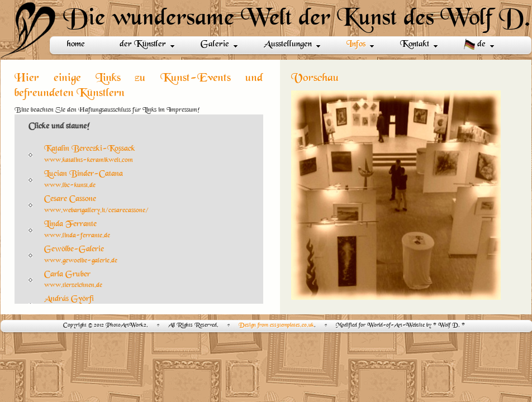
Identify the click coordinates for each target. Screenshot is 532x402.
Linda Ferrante (70, 224)
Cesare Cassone (70, 199)
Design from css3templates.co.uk (276, 325)
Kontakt (419, 44)
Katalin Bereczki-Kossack (90, 149)
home (76, 44)
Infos (360, 44)
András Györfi (69, 299)
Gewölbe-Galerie (74, 249)
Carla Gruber (67, 274)
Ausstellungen (292, 44)
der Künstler (147, 44)
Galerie (219, 44)
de (479, 44)
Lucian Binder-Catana (84, 174)
